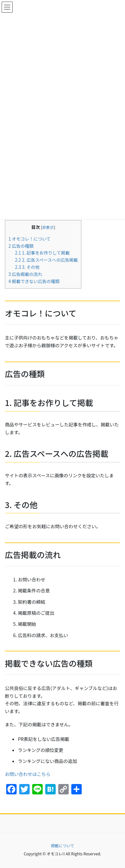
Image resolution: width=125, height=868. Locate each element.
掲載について (62, 845)
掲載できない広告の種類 (34, 281)
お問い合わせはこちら (28, 774)
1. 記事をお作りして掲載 (42, 253)
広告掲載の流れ (25, 274)
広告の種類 (21, 246)
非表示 (48, 227)
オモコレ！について (30, 239)
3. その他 (27, 267)
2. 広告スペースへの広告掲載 (46, 260)
